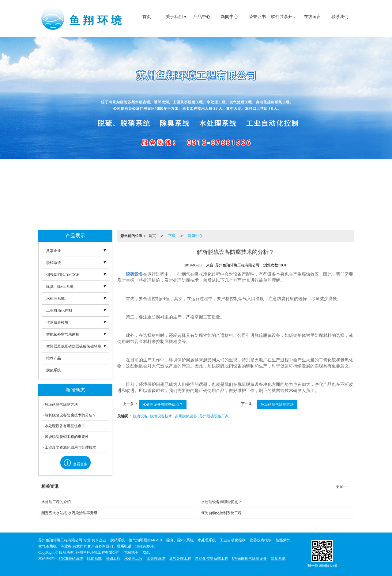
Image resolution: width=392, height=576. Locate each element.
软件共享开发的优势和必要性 (285, 17)
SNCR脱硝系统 (71, 559)
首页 (147, 17)
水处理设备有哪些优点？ (163, 405)
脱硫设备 (140, 416)
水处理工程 (134, 559)
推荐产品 (54, 358)
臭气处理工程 (180, 559)
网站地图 (131, 552)
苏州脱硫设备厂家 (214, 416)
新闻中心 (229, 17)
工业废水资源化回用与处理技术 (70, 447)
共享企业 (54, 251)
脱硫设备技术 (161, 416)
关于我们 (174, 17)
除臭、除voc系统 (60, 287)
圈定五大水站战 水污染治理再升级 (69, 513)
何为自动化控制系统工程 (221, 513)
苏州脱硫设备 (186, 416)
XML (147, 552)
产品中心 (202, 17)
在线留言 (312, 17)
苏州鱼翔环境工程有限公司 (98, 552)
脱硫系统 (54, 370)
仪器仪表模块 (57, 322)
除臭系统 (278, 559)
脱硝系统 (54, 263)
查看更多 (75, 464)
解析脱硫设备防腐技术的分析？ (70, 415)
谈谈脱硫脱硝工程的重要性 (67, 437)
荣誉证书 (257, 17)
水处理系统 (55, 299)
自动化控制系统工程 (212, 559)
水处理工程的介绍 (56, 502)
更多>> (342, 487)
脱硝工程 (113, 559)
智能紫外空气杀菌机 (63, 334)
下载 (172, 236)
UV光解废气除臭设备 (249, 559)
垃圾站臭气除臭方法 (277, 405)
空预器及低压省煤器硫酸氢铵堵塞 (74, 346)
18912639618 (145, 546)
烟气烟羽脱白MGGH (63, 275)
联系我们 (340, 17)
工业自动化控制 (59, 311)
